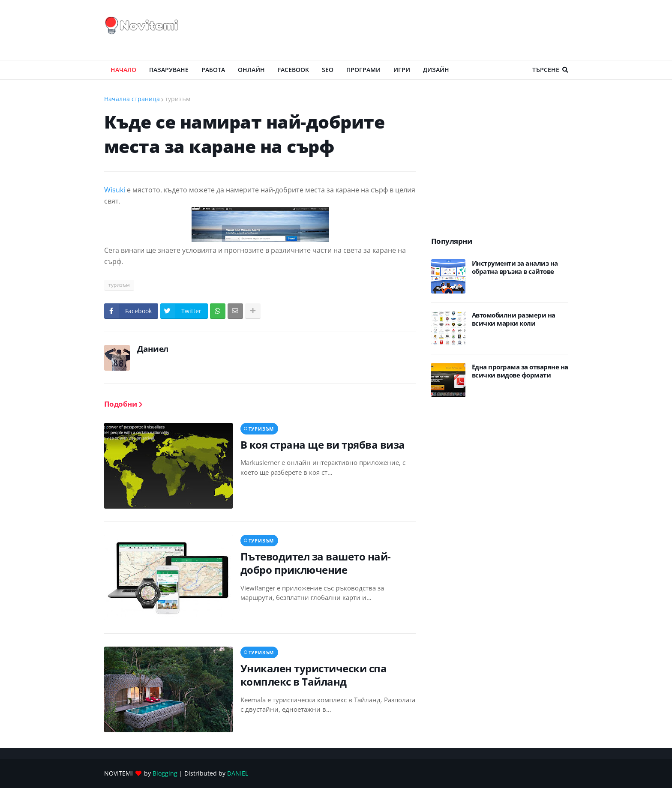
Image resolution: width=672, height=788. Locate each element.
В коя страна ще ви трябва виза (323, 445)
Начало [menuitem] (123, 70)
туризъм (178, 99)
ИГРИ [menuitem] (402, 70)
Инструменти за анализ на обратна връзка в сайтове (515, 268)
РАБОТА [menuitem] (213, 70)
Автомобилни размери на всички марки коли (514, 319)
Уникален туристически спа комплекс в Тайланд (314, 675)
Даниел (153, 349)
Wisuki (115, 190)
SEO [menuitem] (328, 70)
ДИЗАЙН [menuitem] (436, 70)
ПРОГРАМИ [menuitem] (363, 70)
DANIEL (238, 773)
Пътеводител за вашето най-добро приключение (316, 563)
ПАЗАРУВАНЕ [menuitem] (169, 70)
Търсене (546, 70)
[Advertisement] (412, 30)
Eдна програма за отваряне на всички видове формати (520, 371)
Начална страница (132, 99)
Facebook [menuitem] (293, 70)
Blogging (165, 773)
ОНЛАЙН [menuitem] (251, 70)
